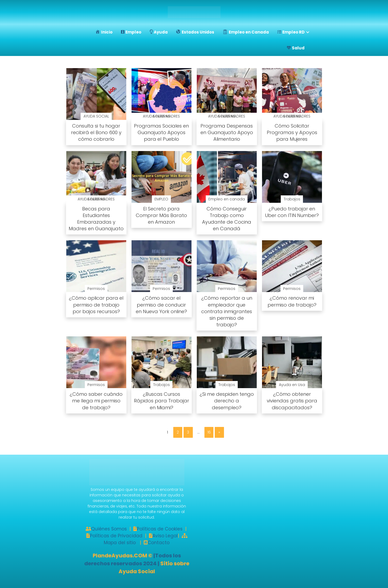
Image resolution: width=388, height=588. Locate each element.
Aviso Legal (165, 536)
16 (209, 432)
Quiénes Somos (109, 529)
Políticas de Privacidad (116, 536)
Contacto (159, 543)
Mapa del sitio (120, 543)
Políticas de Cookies (160, 529)
